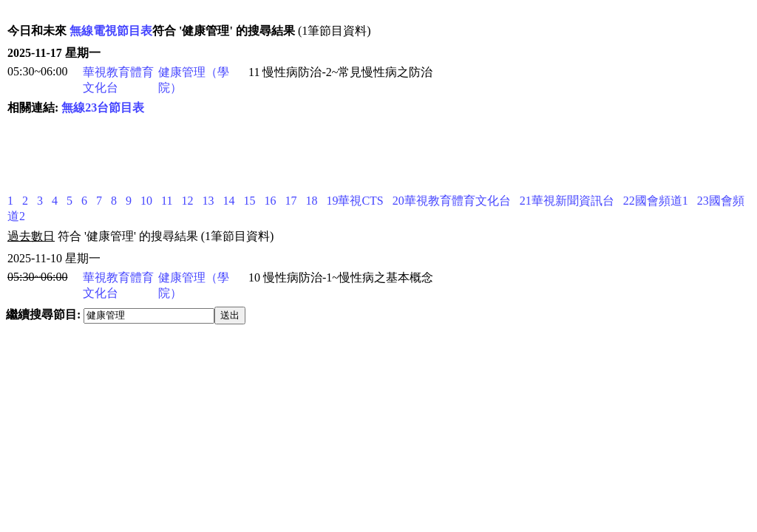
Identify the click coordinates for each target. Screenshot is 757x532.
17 (291, 201)
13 (208, 201)
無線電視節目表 (111, 31)
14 (228, 201)
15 (249, 201)
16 (270, 201)
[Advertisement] (276, 154)
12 (187, 201)
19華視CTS (354, 201)
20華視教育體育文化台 (452, 201)
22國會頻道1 (656, 201)
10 (146, 201)
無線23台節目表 (103, 108)
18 (311, 201)
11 (167, 201)
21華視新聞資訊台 (567, 201)
